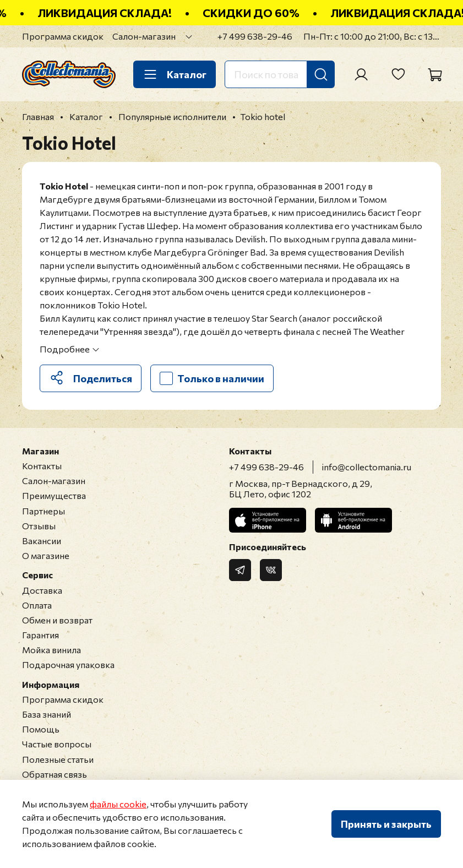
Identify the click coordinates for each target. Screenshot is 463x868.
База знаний (47, 714)
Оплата (37, 605)
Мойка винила (51, 650)
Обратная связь (55, 774)
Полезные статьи (58, 759)
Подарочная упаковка (68, 664)
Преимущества (54, 495)
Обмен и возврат (57, 620)
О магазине (46, 555)
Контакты (42, 466)
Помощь (41, 729)
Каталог (175, 74)
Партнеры (43, 511)
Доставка (42, 590)
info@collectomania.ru (367, 467)
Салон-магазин (144, 36)
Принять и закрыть (386, 824)
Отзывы (39, 526)
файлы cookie (118, 804)
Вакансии (42, 541)
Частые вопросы (57, 744)
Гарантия (40, 635)
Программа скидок (63, 36)
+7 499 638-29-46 (255, 36)
